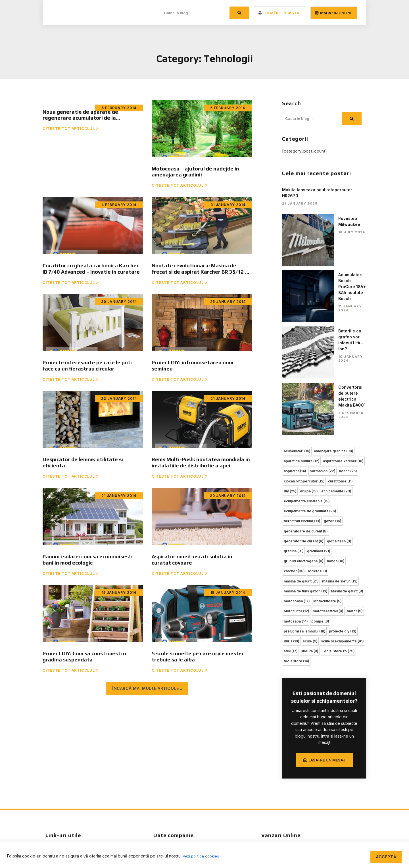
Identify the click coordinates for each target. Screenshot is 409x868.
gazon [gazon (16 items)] (333, 406)
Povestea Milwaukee (328, 218)
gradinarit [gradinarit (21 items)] (319, 435)
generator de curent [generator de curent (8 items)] (304, 425)
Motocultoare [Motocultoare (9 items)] (327, 484)
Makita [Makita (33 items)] (318, 455)
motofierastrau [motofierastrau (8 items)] (328, 494)
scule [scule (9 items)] (310, 523)
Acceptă (384, 855)
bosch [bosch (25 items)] (348, 357)
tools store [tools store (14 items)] (297, 543)
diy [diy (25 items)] (290, 377)
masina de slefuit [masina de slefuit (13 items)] (340, 465)
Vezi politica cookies (202, 855)
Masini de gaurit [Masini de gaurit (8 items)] (347, 475)
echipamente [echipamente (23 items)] (336, 377)
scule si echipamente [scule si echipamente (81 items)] (342, 523)
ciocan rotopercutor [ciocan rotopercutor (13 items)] (304, 367)
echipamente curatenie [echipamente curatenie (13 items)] (307, 386)
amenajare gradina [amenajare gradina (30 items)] (334, 337)
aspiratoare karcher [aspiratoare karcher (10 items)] (343, 347)
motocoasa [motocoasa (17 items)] (297, 484)
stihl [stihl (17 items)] (291, 533)
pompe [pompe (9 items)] (320, 504)
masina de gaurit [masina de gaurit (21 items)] (301, 465)
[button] (147, 693)
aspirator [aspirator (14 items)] (295, 357)
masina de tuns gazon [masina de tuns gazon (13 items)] (306, 475)
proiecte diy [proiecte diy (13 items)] (343, 514)
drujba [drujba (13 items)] (309, 377)
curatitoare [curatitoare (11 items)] (340, 367)
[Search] (239, 13)
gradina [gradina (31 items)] (294, 435)
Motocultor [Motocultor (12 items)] (297, 494)
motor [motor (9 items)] (355, 494)
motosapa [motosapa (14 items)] (296, 504)
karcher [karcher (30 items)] (294, 455)
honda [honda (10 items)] (336, 445)
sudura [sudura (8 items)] (310, 533)
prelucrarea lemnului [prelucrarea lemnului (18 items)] (305, 514)
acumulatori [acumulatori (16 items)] (297, 337)
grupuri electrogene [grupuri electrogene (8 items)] (304, 445)
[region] (204, 854)
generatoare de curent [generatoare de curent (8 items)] (306, 416)
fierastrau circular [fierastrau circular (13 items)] (302, 406)
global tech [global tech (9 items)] (339, 425)
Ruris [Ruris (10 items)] (292, 523)
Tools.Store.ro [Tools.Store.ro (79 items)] (338, 533)
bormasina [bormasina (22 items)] (323, 357)
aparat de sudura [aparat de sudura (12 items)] (302, 347)
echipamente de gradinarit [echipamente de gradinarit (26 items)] (310, 396)
